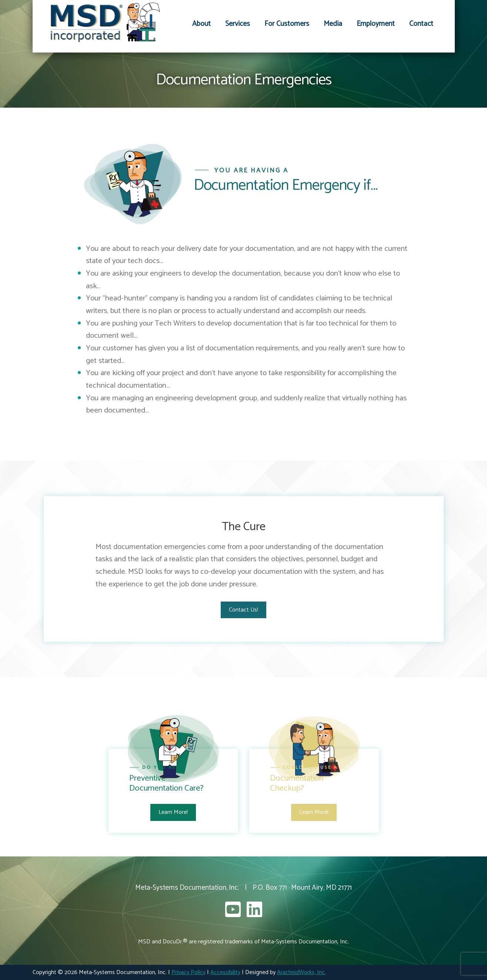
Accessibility (225, 972)
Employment (376, 24)
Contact (421, 24)
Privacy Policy (189, 972)
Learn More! (173, 812)
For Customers (287, 24)
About (201, 24)
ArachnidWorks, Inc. (301, 972)
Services (238, 24)
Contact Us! (243, 610)
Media (333, 24)
